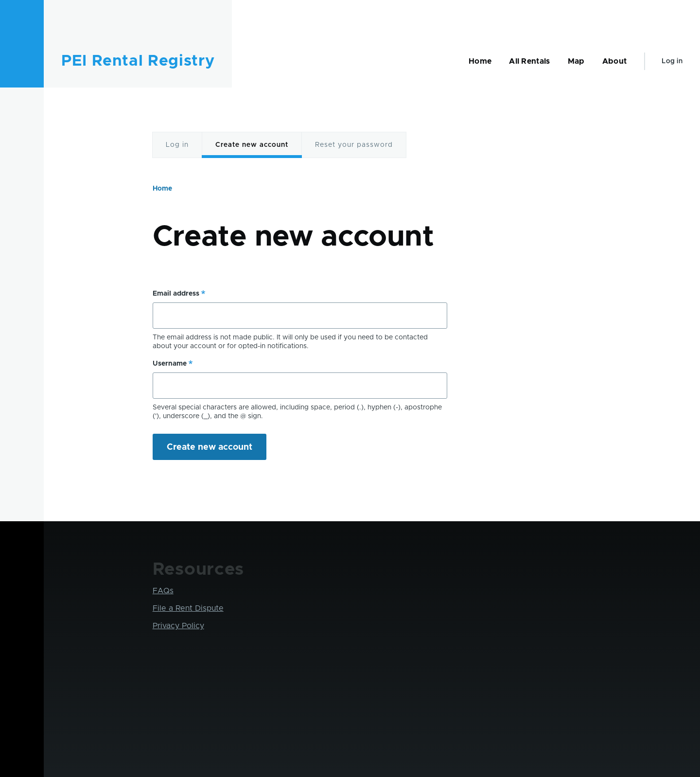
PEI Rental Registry (138, 61)
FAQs (163, 591)
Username (170, 364)
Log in (672, 61)
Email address (176, 294)
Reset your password (354, 145)
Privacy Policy (178, 626)
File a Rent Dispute (188, 608)
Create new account (252, 145)
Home (162, 189)
